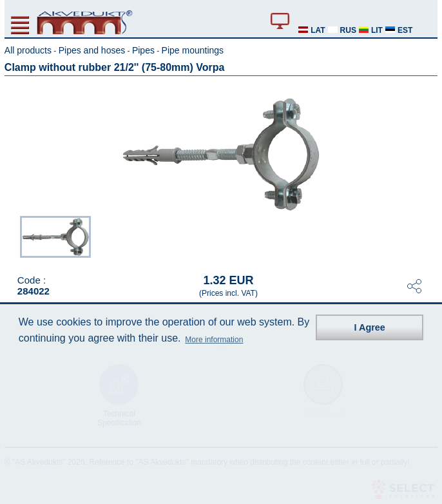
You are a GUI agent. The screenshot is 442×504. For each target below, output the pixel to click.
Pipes (143, 50)
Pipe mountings (193, 50)
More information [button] (214, 340)
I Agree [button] (370, 327)
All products (28, 50)
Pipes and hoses (92, 50)
